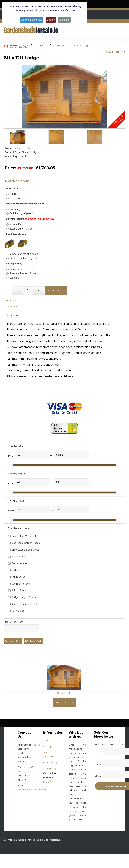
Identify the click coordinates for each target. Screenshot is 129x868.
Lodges (14, 570)
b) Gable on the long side (22, 258)
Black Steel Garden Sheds (24, 543)
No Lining (13, 209)
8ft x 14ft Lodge (112, 52)
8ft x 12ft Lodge (64, 693)
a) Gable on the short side (22, 254)
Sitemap (47, 747)
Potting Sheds (17, 590)
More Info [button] (65, 20)
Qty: (8, 289)
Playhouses (16, 611)
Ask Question (11, 301)
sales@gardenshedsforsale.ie (32, 790)
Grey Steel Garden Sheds (24, 550)
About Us (48, 741)
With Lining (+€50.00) (20, 213)
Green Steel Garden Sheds (24, 536)
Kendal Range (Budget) (23, 604)
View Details (64, 702)
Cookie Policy (50, 768)
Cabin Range (17, 577)
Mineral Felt (14, 224)
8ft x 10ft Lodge (17, 47)
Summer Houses (19, 584)
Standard (13, 278)
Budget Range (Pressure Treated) (28, 597)
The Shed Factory (21, 148)
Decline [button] (51, 20)
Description (12, 315)
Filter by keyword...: (15, 622)
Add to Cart (56, 291)
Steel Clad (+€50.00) (19, 229)
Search (13, 641)
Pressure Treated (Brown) (22, 273)
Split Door (14, 198)
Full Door (13, 194)
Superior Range (18, 557)
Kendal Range (18, 563)
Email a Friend (12, 306)
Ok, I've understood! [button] (31, 20)
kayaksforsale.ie (51, 782)
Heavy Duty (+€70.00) (20, 269)
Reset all (34, 641)
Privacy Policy (50, 762)
